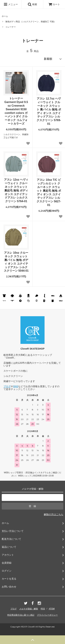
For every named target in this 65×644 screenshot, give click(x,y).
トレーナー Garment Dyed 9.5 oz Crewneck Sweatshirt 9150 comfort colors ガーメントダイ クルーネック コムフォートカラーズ (16, 111)
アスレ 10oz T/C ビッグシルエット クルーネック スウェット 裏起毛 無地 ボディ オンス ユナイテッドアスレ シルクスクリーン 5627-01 (49, 192)
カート (54, 4)
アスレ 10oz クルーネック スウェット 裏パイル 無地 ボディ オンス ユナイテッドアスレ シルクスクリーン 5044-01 (16, 262)
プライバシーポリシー (47, 615)
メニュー (11, 4)
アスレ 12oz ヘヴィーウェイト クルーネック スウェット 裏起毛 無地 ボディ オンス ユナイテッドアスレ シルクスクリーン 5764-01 (16, 190)
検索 (32, 4)
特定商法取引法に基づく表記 (21, 615)
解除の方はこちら (54, 514)
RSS (43, 609)
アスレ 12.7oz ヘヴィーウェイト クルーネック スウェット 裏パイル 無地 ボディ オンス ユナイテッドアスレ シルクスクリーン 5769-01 (49, 111)
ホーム (5, 16)
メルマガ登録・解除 (29, 609)
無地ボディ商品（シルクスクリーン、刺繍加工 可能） (31, 22)
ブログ (7, 386)
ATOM (52, 609)
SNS (16, 386)
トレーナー (11, 27)
